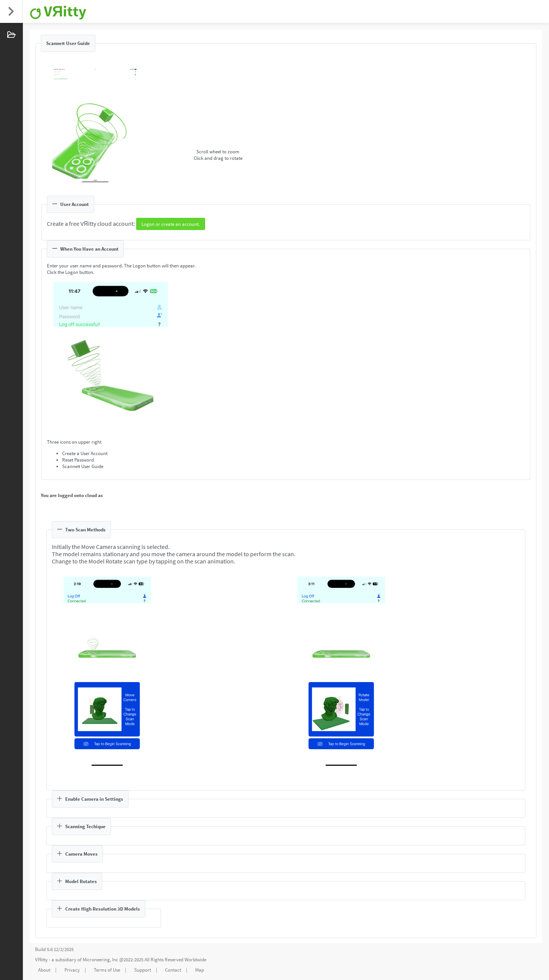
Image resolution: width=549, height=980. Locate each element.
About (44, 970)
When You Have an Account (85, 249)
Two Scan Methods (81, 530)
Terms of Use (107, 970)
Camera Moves (77, 854)
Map (200, 970)
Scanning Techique (81, 826)
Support (143, 970)
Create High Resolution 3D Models (99, 909)
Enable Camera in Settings (90, 799)
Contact (173, 970)
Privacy (72, 970)
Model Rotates (77, 881)
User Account (71, 204)
